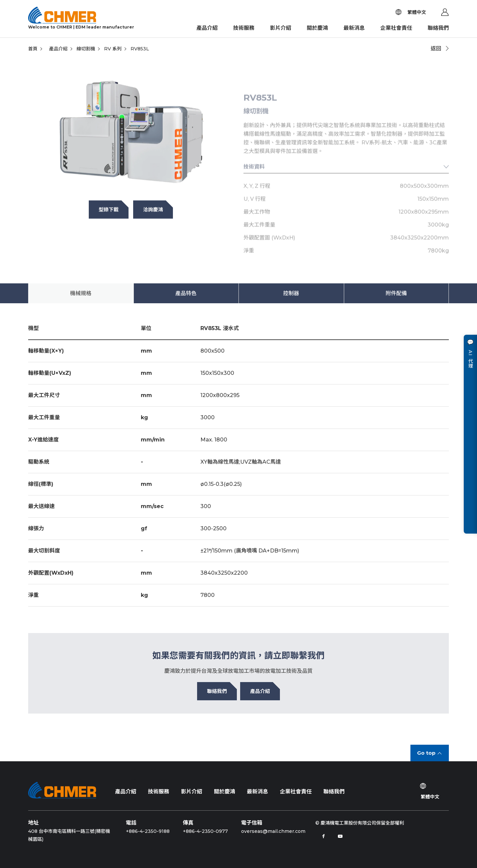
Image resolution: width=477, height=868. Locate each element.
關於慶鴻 (317, 28)
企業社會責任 (396, 28)
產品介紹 (207, 28)
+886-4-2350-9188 (148, 831)
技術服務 (244, 28)
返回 (436, 49)
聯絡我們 (438, 28)
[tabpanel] (131, 139)
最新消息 (354, 28)
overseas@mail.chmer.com (273, 831)
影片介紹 (281, 28)
